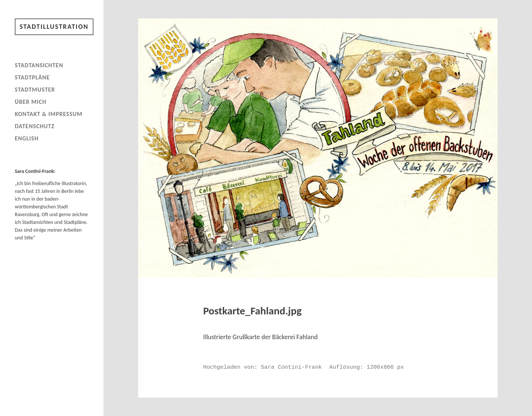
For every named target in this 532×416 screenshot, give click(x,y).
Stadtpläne (32, 77)
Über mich (31, 102)
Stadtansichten (39, 65)
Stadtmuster (35, 90)
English (27, 138)
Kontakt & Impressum (49, 114)
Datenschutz (35, 126)
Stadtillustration (54, 27)
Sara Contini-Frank (291, 367)
